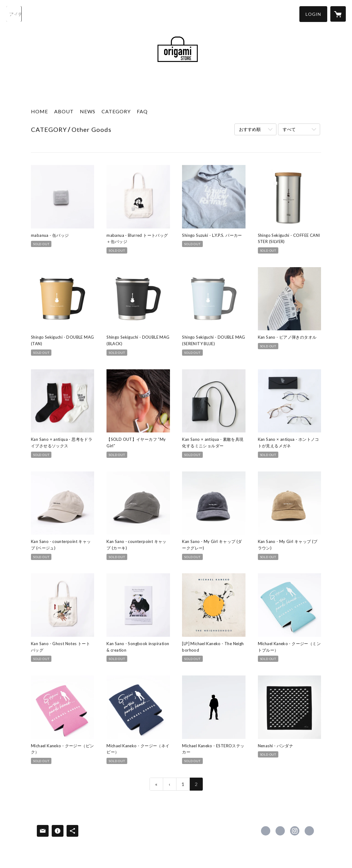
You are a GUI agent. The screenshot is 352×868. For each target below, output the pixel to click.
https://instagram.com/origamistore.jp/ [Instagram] (295, 831)
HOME (39, 111)
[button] (313, 14)
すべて (289, 129)
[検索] (14, 14)
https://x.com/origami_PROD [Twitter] (280, 831)
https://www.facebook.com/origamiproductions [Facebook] (266, 831)
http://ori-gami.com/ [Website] (309, 831)
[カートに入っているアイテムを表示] (338, 14)
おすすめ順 (250, 129)
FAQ (142, 111)
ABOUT (64, 111)
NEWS (88, 111)
